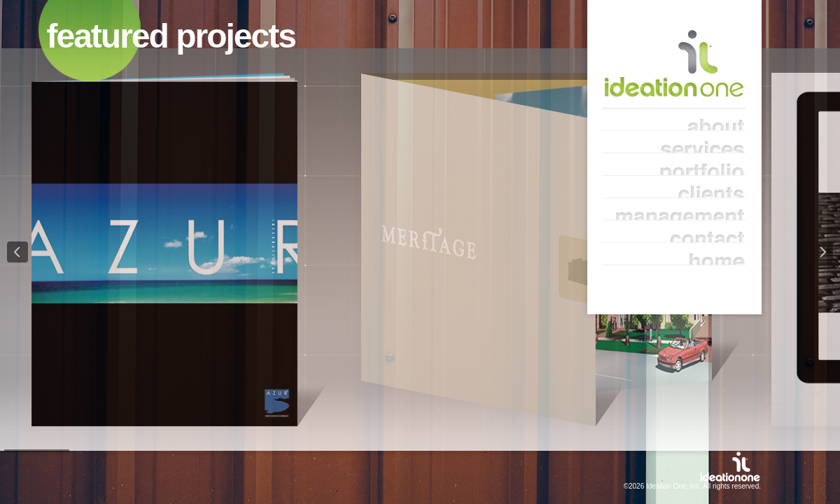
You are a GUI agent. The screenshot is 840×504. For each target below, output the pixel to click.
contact (674, 232)
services (674, 142)
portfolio (674, 164)
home (674, 254)
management (674, 209)
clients (674, 187)
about (674, 120)
